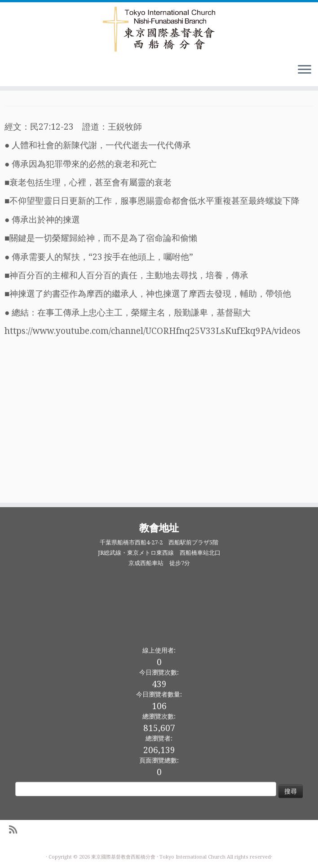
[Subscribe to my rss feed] (16, 830)
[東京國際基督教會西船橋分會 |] (159, 29)
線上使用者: (159, 650)
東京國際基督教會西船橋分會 (123, 857)
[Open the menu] (305, 70)
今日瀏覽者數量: (159, 694)
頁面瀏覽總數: (159, 760)
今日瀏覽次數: (159, 672)
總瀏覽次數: (159, 716)
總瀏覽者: (159, 738)
